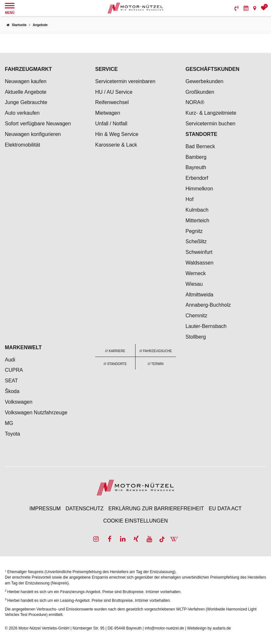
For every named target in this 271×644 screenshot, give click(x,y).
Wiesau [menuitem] (194, 284)
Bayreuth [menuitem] (196, 167)
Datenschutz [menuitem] (85, 509)
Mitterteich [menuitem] (197, 221)
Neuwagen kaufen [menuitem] (26, 81)
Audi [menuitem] (10, 360)
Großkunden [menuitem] (200, 92)
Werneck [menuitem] (196, 273)
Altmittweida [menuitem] (199, 295)
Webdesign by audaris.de (209, 628)
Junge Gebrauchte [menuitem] (26, 102)
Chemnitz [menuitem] (196, 316)
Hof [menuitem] (190, 199)
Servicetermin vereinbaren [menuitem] (125, 81)
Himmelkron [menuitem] (199, 189)
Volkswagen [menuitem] (19, 402)
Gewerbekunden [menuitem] (204, 81)
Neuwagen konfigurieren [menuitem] (33, 134)
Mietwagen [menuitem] (108, 113)
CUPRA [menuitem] (14, 370)
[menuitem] (237, 8)
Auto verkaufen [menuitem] (22, 113)
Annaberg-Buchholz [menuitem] (208, 305)
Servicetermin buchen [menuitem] (211, 124)
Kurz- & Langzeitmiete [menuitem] (211, 113)
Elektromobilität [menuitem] (22, 145)
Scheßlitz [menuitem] (196, 241)
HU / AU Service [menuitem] (114, 92)
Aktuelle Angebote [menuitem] (26, 92)
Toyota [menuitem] (12, 434)
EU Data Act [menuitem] (225, 509)
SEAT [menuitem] (11, 381)
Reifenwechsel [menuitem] (112, 102)
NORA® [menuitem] (196, 102)
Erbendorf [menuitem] (197, 178)
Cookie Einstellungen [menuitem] (135, 521)
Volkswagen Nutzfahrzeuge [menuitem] (36, 413)
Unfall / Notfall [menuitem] (111, 124)
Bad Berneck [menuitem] (200, 146)
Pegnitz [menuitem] (194, 231)
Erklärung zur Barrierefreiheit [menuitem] (156, 509)
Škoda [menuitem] (12, 391)
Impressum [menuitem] (45, 509)
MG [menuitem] (9, 423)
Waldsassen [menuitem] (200, 263)
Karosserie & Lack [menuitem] (116, 145)
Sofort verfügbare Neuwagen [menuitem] (38, 124)
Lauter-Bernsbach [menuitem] (206, 326)
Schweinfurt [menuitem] (199, 252)
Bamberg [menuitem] (196, 157)
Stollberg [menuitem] (196, 337)
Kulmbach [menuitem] (197, 210)
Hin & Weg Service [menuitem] (117, 134)
